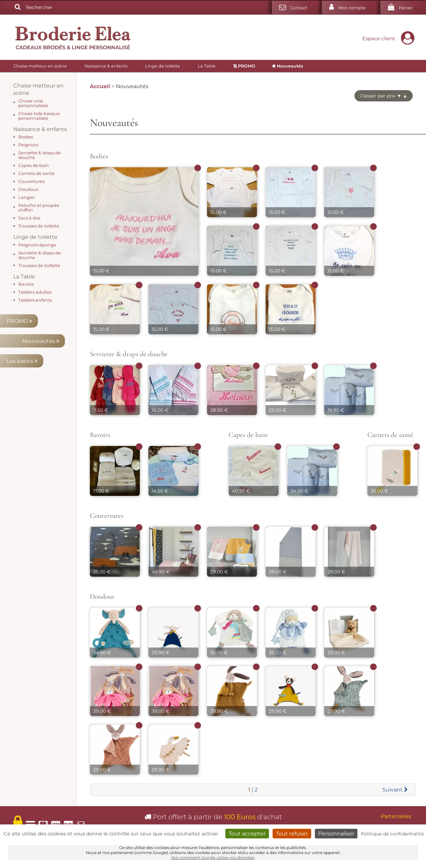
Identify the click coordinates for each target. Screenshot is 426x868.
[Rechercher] (18, 7)
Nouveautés (41, 166)
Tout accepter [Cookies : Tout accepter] (247, 834)
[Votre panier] (398, 7)
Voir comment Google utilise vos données (213, 858)
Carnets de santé (390, 435)
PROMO (41, 146)
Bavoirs (100, 435)
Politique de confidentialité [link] (392, 834)
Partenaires (396, 816)
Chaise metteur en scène (40, 66)
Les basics (39, 186)
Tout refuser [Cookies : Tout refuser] (292, 834)
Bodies (99, 156)
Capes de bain (248, 435)
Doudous (102, 596)
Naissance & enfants (106, 66)
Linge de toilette (163, 66)
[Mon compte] (345, 7)
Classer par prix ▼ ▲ (384, 96)
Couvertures (107, 516)
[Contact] (291, 7)
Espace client (390, 38)
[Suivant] (395, 790)
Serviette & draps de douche (129, 354)
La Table (207, 66)
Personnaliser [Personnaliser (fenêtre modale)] (336, 834)
